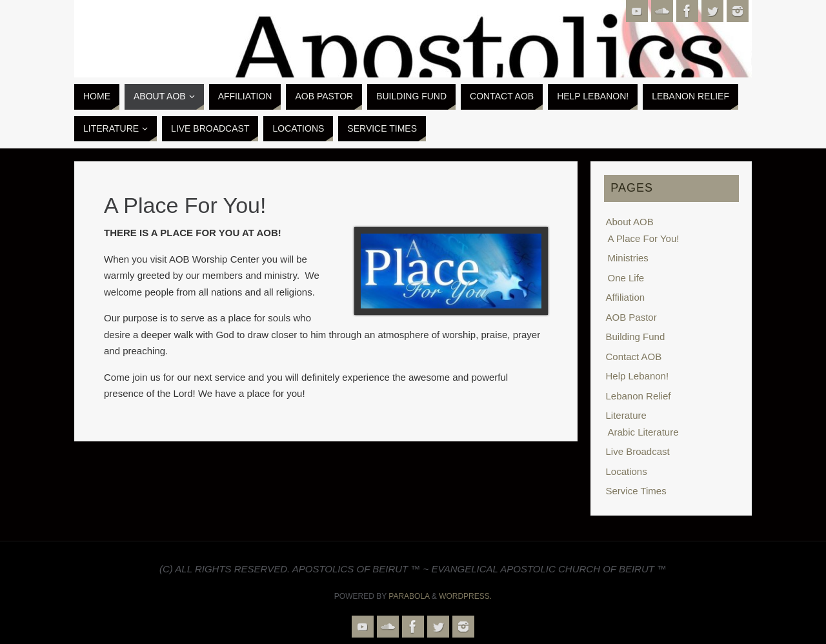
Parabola (409, 596)
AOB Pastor (631, 317)
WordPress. (465, 596)
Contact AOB (634, 357)
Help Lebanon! (638, 376)
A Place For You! (644, 238)
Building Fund (636, 337)
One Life (626, 278)
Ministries (628, 258)
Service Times (636, 491)
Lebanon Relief (639, 396)
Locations (627, 471)
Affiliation (626, 297)
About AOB (630, 222)
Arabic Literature (643, 432)
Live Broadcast (638, 451)
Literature (626, 415)
